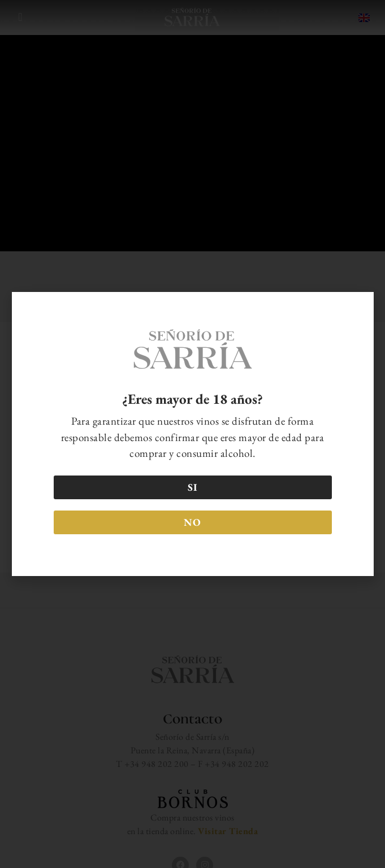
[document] (192, 434)
